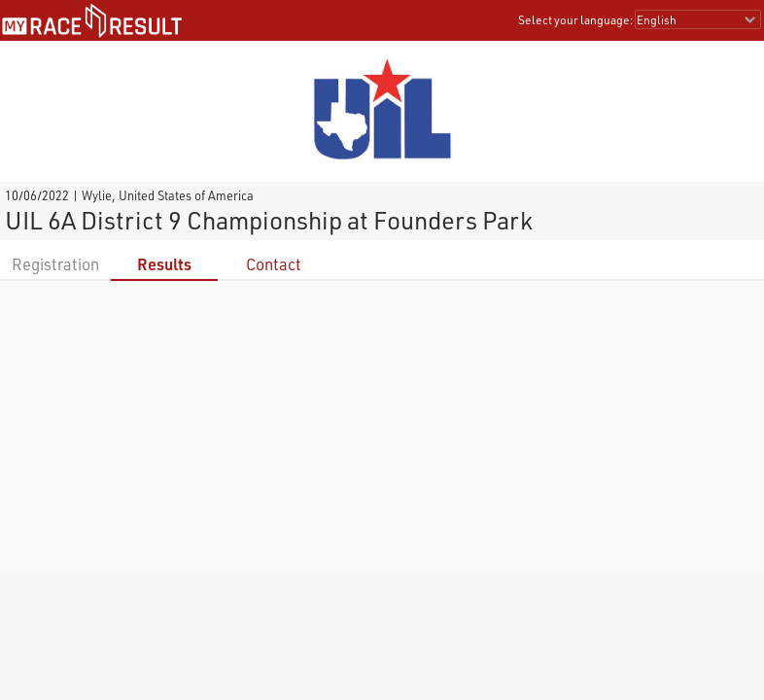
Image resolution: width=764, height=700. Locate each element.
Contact (274, 264)
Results (164, 264)
